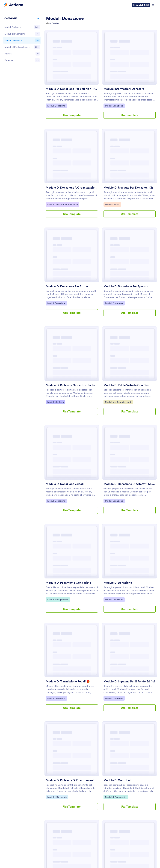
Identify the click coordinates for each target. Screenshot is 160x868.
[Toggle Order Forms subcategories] (21, 27)
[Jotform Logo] (14, 5)
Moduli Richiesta (55, 402)
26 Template (54, 23)
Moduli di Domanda (57, 797)
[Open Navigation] (153, 5)
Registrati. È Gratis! (141, 5)
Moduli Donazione (56, 106)
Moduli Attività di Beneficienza (62, 204)
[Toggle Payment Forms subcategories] (28, 34)
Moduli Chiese (113, 204)
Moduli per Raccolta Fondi (118, 402)
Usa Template (72, 115)
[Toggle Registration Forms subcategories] (30, 47)
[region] (22, 40)
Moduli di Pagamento (58, 599)
